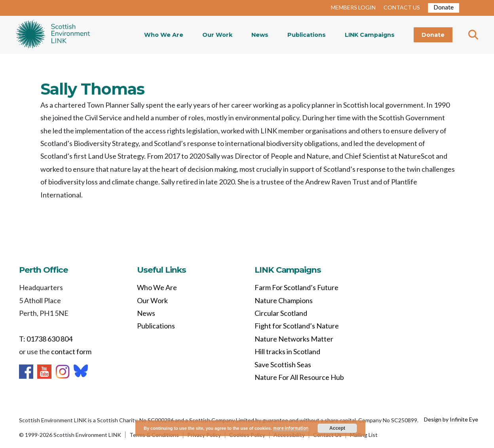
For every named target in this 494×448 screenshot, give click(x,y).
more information (291, 428)
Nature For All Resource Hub (299, 377)
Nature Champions (284, 300)
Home (53, 35)
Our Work (217, 35)
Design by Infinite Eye (451, 419)
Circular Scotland (281, 313)
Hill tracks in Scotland (287, 351)
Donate (444, 7)
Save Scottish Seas (283, 364)
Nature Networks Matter (294, 339)
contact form (71, 351)
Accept (337, 428)
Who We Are (164, 35)
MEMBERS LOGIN (353, 7)
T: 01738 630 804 (46, 339)
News (260, 35)
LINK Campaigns (370, 35)
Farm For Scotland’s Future (296, 287)
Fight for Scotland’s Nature (297, 326)
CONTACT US (402, 7)
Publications (307, 35)
